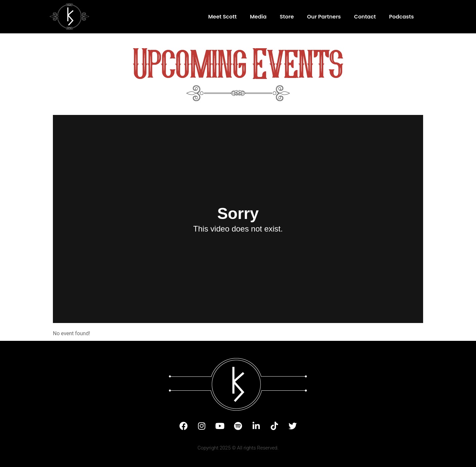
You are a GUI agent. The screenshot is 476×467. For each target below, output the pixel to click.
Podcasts (401, 17)
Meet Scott (222, 17)
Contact (365, 17)
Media (258, 17)
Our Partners (324, 17)
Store (287, 17)
